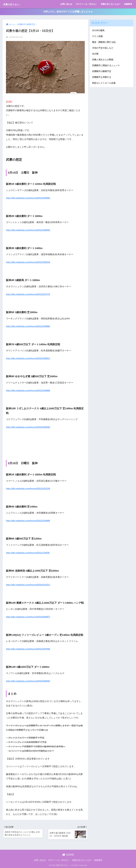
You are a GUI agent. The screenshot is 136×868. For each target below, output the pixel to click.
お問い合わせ (66, 4)
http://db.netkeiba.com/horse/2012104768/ (28, 649)
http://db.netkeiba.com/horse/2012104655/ (28, 230)
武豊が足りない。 (16, 4)
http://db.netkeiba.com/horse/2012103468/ (28, 520)
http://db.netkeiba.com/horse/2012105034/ (28, 262)
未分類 (95, 54)
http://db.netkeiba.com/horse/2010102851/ (28, 358)
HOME (68, 855)
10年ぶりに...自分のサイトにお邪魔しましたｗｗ (68, 12)
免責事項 (128, 4)
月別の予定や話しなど (103, 48)
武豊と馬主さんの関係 (103, 60)
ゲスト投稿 (98, 36)
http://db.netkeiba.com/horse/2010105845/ (28, 681)
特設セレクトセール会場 (104, 84)
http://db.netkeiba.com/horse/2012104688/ (28, 390)
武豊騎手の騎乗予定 (102, 72)
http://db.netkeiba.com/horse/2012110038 (28, 552)
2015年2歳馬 (99, 30)
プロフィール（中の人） (87, 4)
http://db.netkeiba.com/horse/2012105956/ (28, 198)
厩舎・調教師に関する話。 (106, 42)
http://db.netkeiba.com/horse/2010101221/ (28, 585)
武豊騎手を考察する (102, 78)
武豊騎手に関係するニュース (107, 66)
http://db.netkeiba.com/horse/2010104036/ (28, 427)
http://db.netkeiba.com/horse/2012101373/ (28, 294)
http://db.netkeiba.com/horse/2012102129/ (28, 488)
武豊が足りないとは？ (111, 4)
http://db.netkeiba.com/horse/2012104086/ (28, 326)
